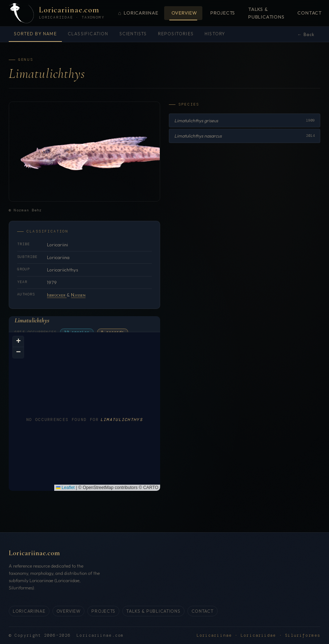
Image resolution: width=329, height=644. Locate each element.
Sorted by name (35, 34)
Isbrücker (57, 295)
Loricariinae (138, 13)
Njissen (78, 295)
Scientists (133, 34)
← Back (306, 34)
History (215, 34)
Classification (88, 34)
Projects (223, 13)
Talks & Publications (266, 13)
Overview (184, 13)
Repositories (176, 34)
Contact (309, 13)
